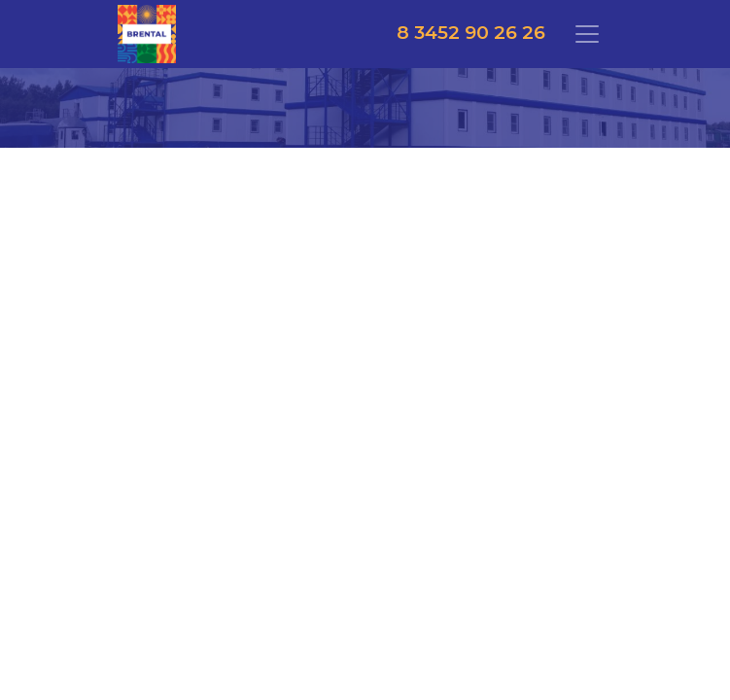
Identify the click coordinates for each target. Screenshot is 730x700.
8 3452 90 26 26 (471, 33)
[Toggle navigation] (587, 34)
